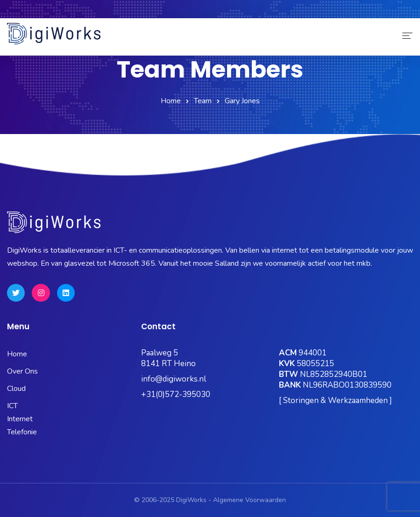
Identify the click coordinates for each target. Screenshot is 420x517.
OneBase (267, 11)
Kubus (226, 11)
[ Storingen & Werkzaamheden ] (335, 400)
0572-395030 (36, 11)
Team (203, 101)
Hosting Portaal (321, 11)
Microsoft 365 (180, 11)
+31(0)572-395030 (176, 394)
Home (171, 101)
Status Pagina (120, 11)
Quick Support (383, 11)
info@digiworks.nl (174, 379)
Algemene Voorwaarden (249, 500)
